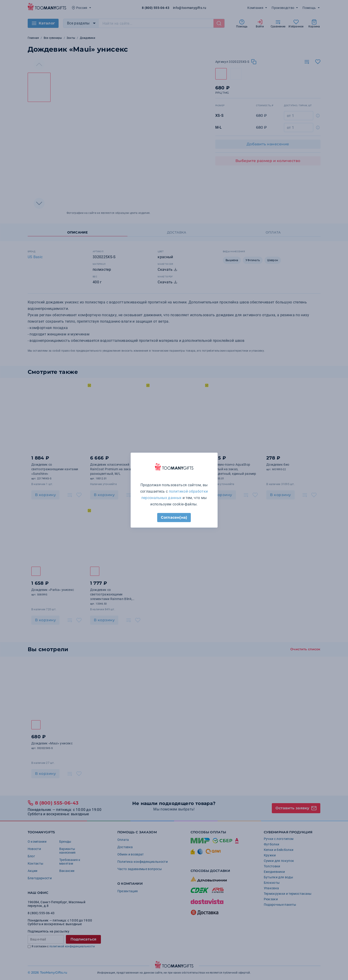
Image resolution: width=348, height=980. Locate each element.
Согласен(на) (174, 517)
